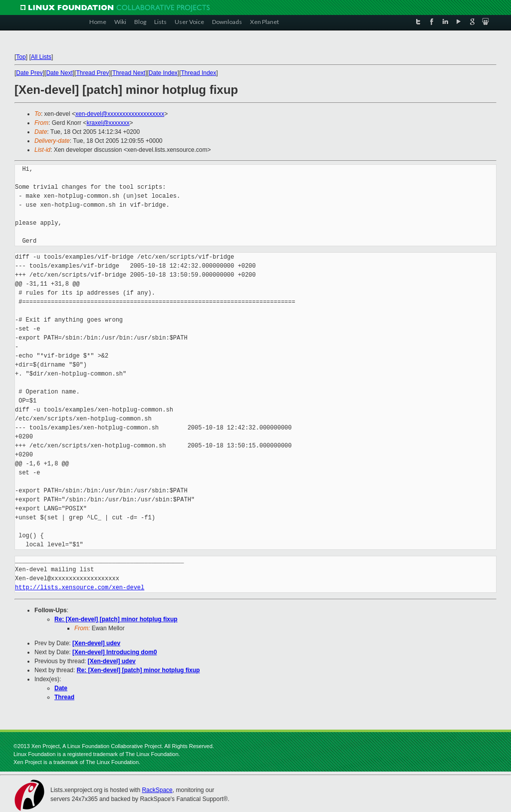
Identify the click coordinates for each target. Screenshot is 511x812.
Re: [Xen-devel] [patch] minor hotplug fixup (116, 619)
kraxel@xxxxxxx (108, 123)
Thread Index (199, 73)
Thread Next (129, 73)
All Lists (41, 57)
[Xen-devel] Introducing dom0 (115, 652)
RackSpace (157, 790)
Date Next (59, 73)
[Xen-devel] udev (96, 643)
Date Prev (29, 73)
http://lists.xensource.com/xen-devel (80, 588)
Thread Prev (92, 73)
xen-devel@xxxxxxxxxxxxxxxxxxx (120, 114)
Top (21, 57)
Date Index (163, 73)
